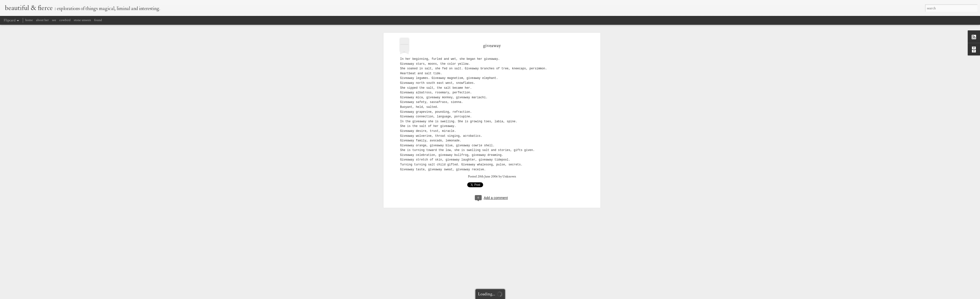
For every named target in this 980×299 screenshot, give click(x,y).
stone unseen (82, 20)
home (29, 20)
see (54, 20)
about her (42, 20)
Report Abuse (559, 296)
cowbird (65, 20)
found (98, 20)
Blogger (546, 296)
